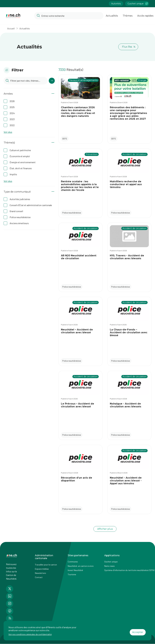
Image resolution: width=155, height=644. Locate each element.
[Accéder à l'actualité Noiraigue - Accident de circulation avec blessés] (129, 405)
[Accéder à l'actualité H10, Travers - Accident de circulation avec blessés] (129, 257)
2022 (12, 125)
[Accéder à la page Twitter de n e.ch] (10, 589)
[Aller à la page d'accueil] (13, 16)
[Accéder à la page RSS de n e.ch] (10, 618)
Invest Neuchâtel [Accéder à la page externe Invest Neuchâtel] (75, 570)
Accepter (138, 632)
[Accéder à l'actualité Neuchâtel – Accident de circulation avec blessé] (80, 331)
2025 (12, 107)
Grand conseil (16, 211)
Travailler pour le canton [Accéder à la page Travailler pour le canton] (46, 565)
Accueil (11, 28)
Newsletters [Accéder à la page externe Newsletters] (40, 573)
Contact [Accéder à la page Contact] (39, 577)
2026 (12, 101)
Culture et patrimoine (20, 150)
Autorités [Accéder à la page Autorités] (116, 4)
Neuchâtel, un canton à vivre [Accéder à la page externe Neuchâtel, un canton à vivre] (81, 566)
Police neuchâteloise (20, 217)
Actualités (25, 28)
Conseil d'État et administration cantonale (31, 205)
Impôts (13, 174)
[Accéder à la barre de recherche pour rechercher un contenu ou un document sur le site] (69, 16)
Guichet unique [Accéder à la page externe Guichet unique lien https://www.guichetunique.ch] (138, 4)
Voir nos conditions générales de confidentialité (30, 634)
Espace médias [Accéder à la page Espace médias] (42, 569)
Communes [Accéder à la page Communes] (73, 562)
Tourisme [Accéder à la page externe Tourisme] (72, 574)
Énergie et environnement (23, 162)
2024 (12, 113)
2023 (12, 119)
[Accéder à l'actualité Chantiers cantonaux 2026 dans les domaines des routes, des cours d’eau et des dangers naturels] (80, 109)
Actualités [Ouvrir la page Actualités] (112, 16)
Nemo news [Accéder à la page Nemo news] (109, 566)
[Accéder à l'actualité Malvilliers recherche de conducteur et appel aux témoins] (129, 183)
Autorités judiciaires (20, 199)
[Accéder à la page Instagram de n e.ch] (10, 604)
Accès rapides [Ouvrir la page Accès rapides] (145, 16)
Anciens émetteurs (19, 223)
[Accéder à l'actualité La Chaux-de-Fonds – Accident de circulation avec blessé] (129, 331)
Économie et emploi (20, 156)
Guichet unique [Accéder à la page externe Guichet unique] (111, 562)
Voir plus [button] (8, 132)
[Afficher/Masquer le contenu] (53, 94)
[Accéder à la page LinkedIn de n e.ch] (10, 596)
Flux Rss (129, 47)
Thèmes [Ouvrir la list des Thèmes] (128, 16)
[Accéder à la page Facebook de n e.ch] (10, 611)
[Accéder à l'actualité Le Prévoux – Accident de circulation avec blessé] (80, 405)
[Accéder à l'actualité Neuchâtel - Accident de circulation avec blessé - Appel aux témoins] (129, 479)
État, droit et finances (21, 168)
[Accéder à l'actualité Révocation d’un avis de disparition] (80, 479)
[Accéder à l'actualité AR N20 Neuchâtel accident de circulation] (80, 257)
